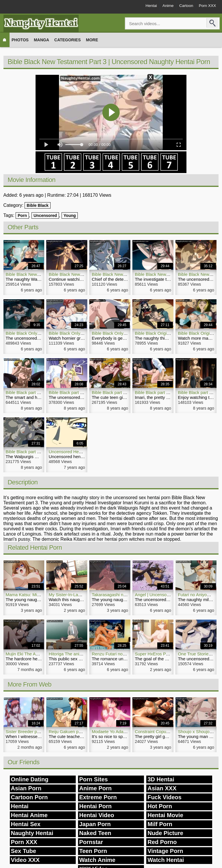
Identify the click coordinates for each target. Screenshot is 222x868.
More (92, 40)
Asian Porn (26, 788)
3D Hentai (161, 779)
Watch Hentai (166, 860)
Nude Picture (165, 833)
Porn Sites (94, 779)
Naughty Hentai (32, 833)
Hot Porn (160, 806)
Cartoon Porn (29, 797)
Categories (68, 40)
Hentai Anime (29, 815)
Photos (20, 40)
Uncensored (45, 215)
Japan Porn (95, 824)
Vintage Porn (165, 851)
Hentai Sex (26, 824)
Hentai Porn (95, 806)
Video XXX (25, 860)
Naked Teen (95, 833)
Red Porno (162, 842)
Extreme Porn (98, 797)
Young (70, 215)
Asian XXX (162, 788)
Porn (22, 215)
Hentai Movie (165, 815)
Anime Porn (95, 788)
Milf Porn (160, 824)
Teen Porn (93, 851)
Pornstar (91, 842)
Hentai (144, 6)
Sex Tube (24, 851)
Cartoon (183, 6)
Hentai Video (97, 815)
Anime (163, 6)
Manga (41, 40)
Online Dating (30, 779)
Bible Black (37, 205)
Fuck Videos (164, 797)
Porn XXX (206, 6)
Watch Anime (97, 860)
